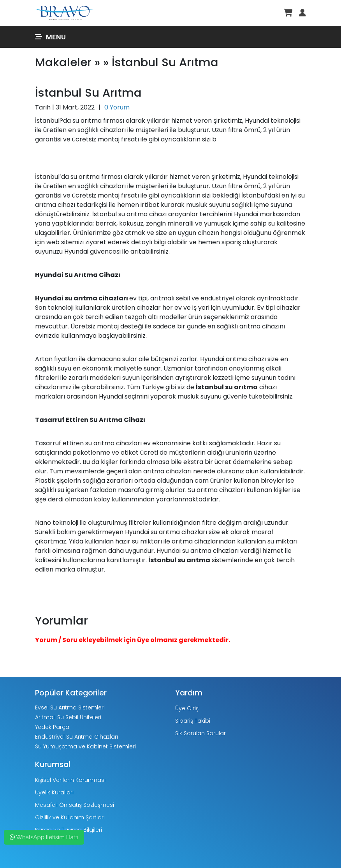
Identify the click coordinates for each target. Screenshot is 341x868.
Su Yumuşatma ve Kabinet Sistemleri (85, 746)
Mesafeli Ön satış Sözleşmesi (75, 805)
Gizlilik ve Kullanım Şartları (70, 817)
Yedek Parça (52, 727)
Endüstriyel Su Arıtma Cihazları (76, 737)
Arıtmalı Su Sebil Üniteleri (68, 717)
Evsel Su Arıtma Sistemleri (70, 707)
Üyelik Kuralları (54, 792)
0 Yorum (117, 107)
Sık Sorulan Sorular (200, 733)
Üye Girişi (187, 708)
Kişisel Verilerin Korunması (70, 780)
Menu (50, 37)
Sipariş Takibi (193, 721)
